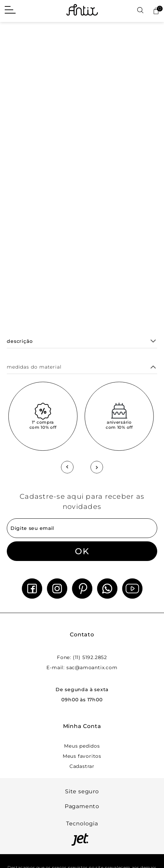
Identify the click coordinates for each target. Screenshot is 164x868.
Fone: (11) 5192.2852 (82, 657)
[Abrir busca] (140, 11)
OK (82, 551)
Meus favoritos (82, 756)
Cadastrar (82, 766)
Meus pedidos (82, 746)
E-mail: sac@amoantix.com (82, 667)
